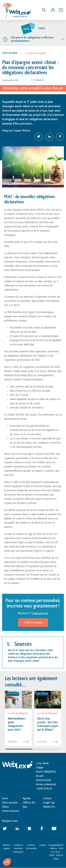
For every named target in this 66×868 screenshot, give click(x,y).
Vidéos (6, 807)
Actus (5, 798)
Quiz (25, 807)
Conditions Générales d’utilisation (18, 848)
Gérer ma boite (10, 803)
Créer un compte (33, 622)
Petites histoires (11, 811)
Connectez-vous (40, 613)
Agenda (27, 798)
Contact (48, 798)
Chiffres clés (29, 803)
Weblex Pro (49, 807)
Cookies (43, 845)
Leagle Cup (49, 803)
